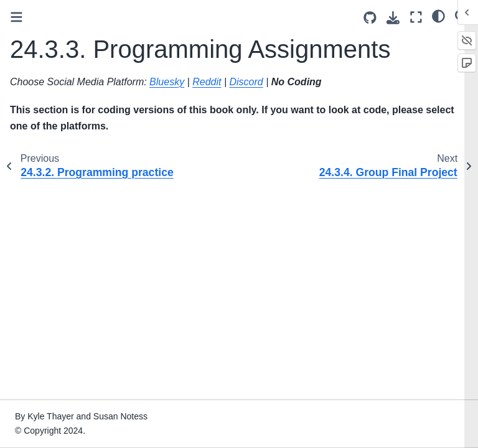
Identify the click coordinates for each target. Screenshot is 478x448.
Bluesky (167, 82)
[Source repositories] (370, 18)
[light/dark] (438, 16)
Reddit (207, 82)
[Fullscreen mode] (416, 17)
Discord (246, 82)
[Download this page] (393, 18)
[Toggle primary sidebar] (16, 17)
